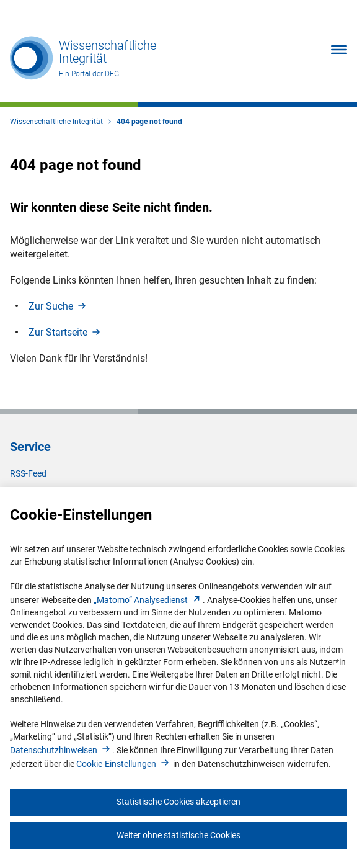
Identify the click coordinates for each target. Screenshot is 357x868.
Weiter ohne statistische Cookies (178, 835)
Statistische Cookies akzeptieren (178, 802)
